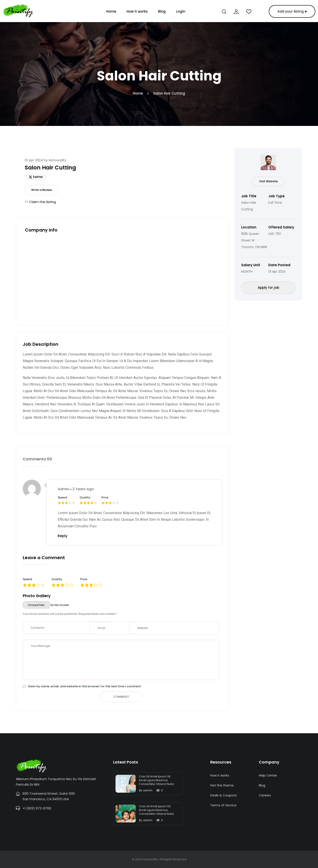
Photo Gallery (37, 596)
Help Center (268, 775)
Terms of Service (223, 805)
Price (84, 579)
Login (181, 11)
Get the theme (222, 785)
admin (63, 489)
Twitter (38, 177)
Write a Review (42, 190)
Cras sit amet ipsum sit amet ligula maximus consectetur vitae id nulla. (157, 780)
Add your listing (292, 11)
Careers (265, 795)
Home (111, 11)
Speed (27, 579)
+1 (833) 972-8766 (37, 808)
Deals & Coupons (223, 795)
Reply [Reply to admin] (62, 536)
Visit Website (268, 181)
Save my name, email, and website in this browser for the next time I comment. (85, 687)
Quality (57, 579)
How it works (137, 11)
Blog (162, 11)
